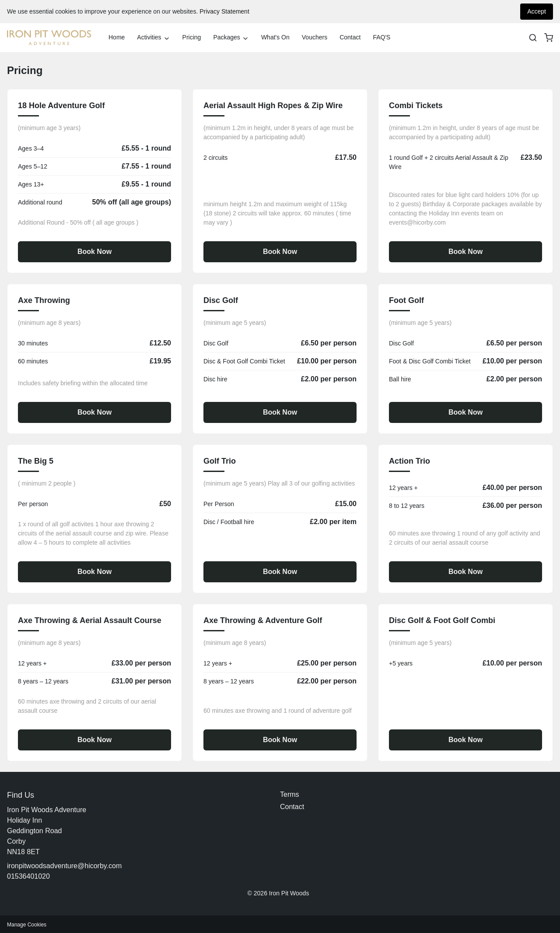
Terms (290, 794)
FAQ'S (381, 37)
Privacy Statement (224, 11)
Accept (537, 11)
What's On (275, 37)
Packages (231, 38)
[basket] (549, 38)
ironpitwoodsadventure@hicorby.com (64, 866)
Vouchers (315, 37)
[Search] (533, 38)
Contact (350, 37)
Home (117, 37)
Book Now (94, 252)
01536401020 (28, 876)
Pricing (192, 37)
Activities (153, 38)
